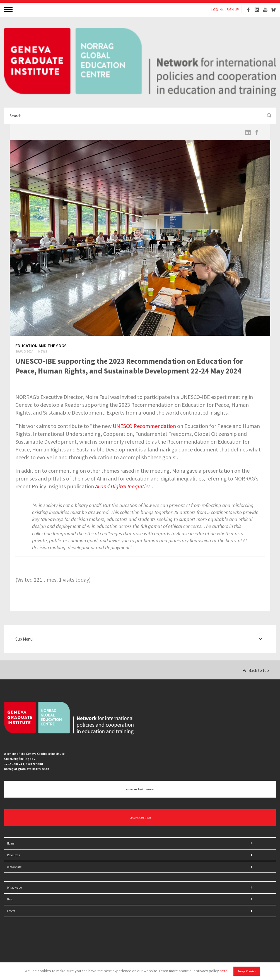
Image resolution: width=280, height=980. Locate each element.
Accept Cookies (247, 971)
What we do (14, 888)
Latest (11, 911)
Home (11, 843)
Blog (10, 899)
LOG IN (217, 10)
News (43, 351)
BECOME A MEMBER (140, 818)
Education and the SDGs (41, 346)
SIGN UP (233, 10)
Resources (13, 855)
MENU (9, 9)
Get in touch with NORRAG (140, 789)
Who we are (14, 867)
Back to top (256, 670)
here (224, 971)
